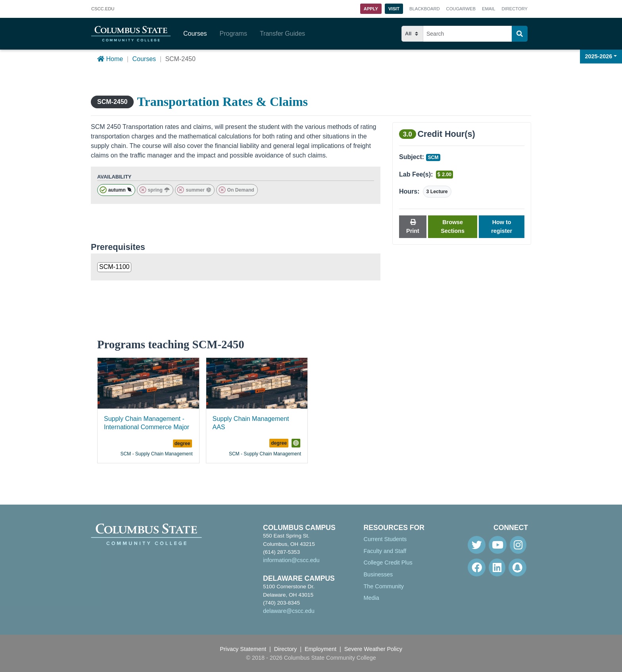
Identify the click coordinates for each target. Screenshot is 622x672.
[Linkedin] (497, 567)
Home (110, 59)
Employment (321, 649)
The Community (384, 586)
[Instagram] (518, 545)
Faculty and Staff (385, 551)
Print (413, 227)
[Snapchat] (517, 567)
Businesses (378, 574)
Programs (233, 34)
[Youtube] (498, 545)
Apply (371, 9)
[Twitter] (477, 545)
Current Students (385, 539)
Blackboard (424, 9)
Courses (195, 34)
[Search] (520, 34)
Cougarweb (461, 9)
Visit (394, 9)
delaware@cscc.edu (289, 611)
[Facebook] (477, 567)
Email (489, 9)
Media (371, 598)
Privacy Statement (243, 649)
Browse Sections (453, 227)
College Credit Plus (388, 563)
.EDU (103, 9)
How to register (502, 227)
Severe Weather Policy (373, 649)
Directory (515, 9)
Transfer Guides (282, 34)
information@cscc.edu (291, 560)
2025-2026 (599, 56)
